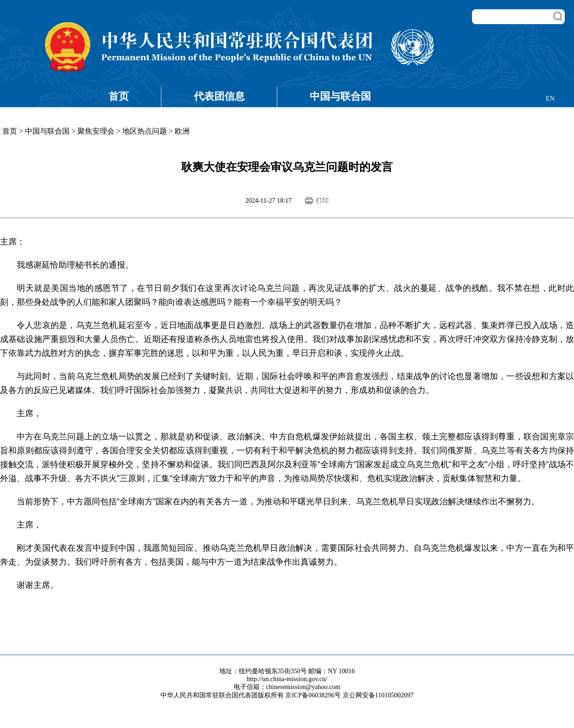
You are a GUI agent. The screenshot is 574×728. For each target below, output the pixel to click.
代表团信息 (219, 96)
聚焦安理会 (96, 131)
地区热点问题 (145, 131)
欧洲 (182, 131)
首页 (119, 96)
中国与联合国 (340, 96)
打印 (322, 201)
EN (550, 99)
